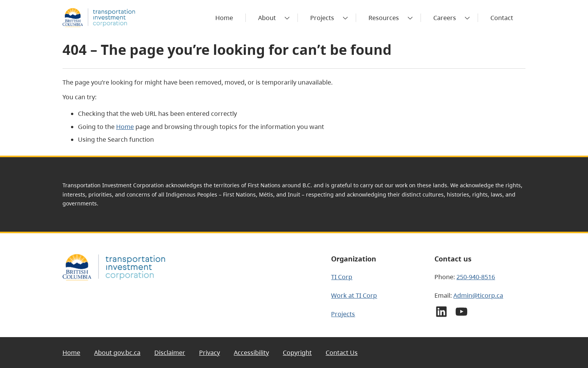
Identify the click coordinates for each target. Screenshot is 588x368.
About (267, 18)
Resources (384, 18)
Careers (445, 18)
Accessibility (251, 353)
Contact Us (342, 353)
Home (125, 127)
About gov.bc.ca (117, 353)
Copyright (297, 353)
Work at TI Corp (354, 295)
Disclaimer (170, 353)
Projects (322, 18)
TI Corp (342, 277)
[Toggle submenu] (287, 18)
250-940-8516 (476, 277)
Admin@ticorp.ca (478, 295)
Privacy (210, 353)
